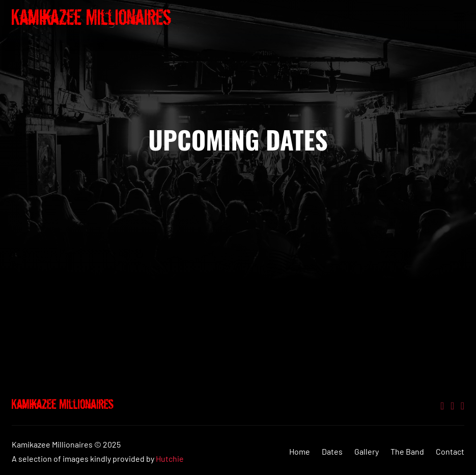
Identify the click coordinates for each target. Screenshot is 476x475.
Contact (450, 451)
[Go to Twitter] (442, 406)
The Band (407, 451)
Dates (332, 451)
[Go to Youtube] (452, 406)
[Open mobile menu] (459, 17)
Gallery (367, 451)
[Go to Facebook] (463, 406)
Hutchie (170, 458)
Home (300, 451)
